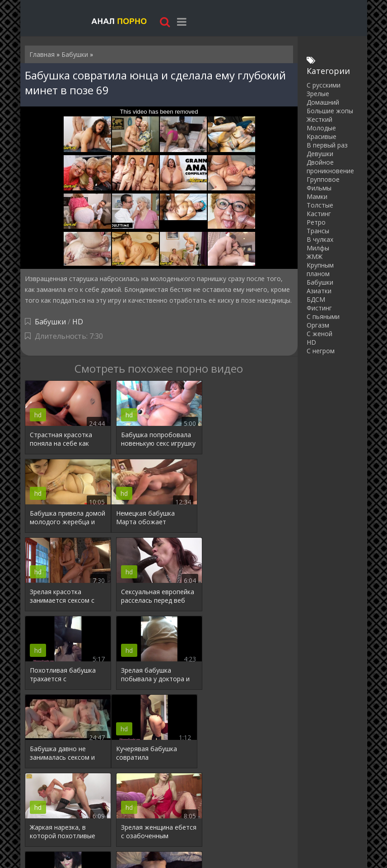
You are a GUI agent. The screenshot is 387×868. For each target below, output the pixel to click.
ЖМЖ (315, 256)
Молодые (321, 128)
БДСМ (316, 299)
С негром (321, 351)
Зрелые (318, 94)
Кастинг (319, 214)
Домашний (323, 102)
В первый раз (327, 145)
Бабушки (50, 322)
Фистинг (319, 308)
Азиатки (319, 291)
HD (78, 322)
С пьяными (323, 316)
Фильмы (319, 188)
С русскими (324, 85)
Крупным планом (320, 269)
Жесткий (319, 119)
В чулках (320, 239)
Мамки (317, 196)
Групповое (323, 179)
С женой (319, 334)
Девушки (320, 154)
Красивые (322, 136)
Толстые (320, 205)
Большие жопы (330, 111)
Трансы (318, 231)
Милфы (318, 248)
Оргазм (318, 325)
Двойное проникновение (330, 166)
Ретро (316, 222)
